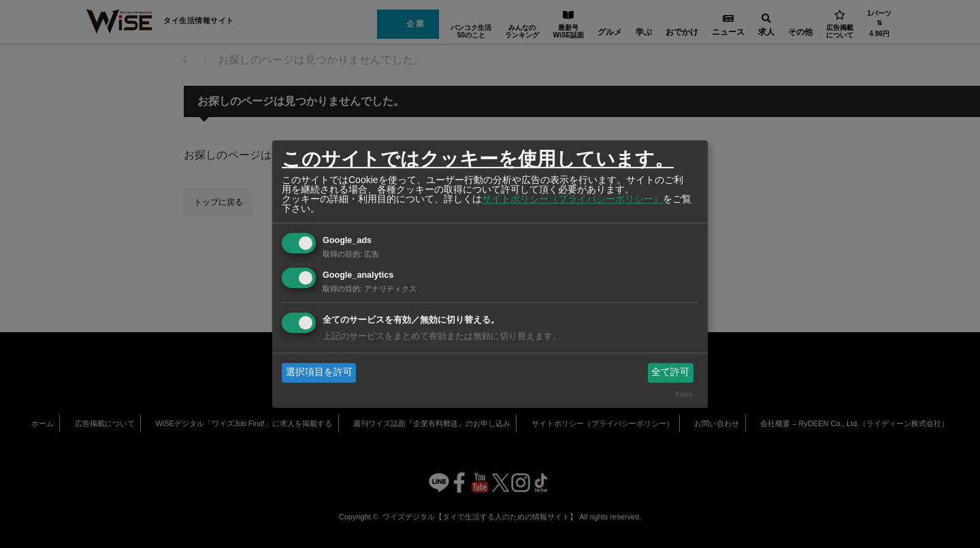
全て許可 (670, 372)
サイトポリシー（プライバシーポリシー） (572, 199)
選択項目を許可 (319, 372)
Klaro (684, 394)
